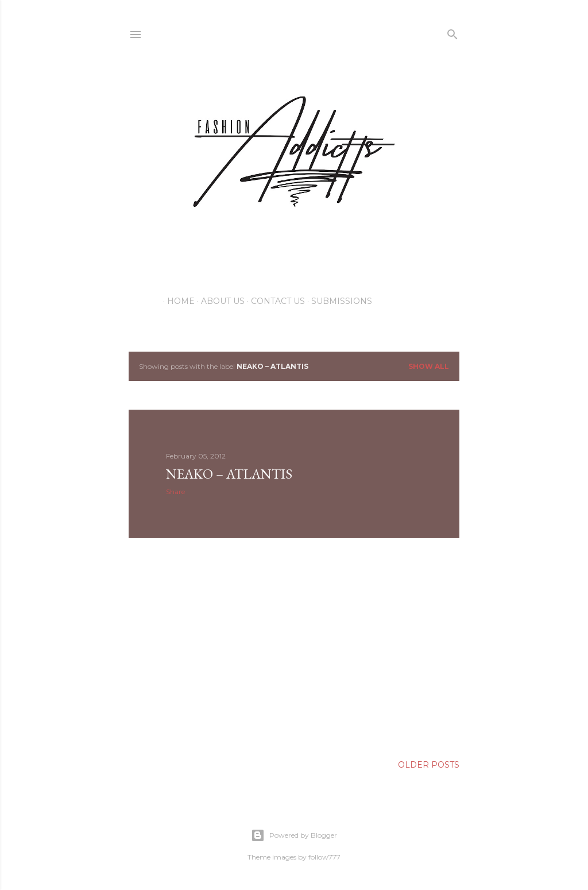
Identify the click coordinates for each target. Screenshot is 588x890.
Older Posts (429, 765)
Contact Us (274, 301)
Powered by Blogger (294, 835)
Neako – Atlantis (229, 474)
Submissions (338, 301)
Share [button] (175, 492)
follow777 (324, 857)
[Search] (452, 32)
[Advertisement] (294, 647)
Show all (429, 366)
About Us (219, 301)
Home (177, 301)
